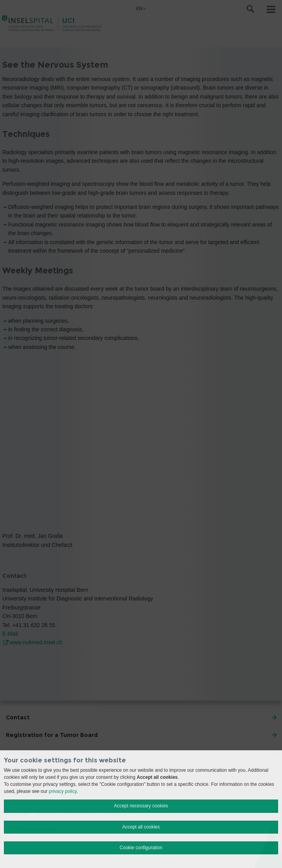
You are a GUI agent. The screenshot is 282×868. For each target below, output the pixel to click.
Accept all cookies (141, 827)
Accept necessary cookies (141, 806)
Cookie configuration (141, 848)
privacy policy (63, 791)
